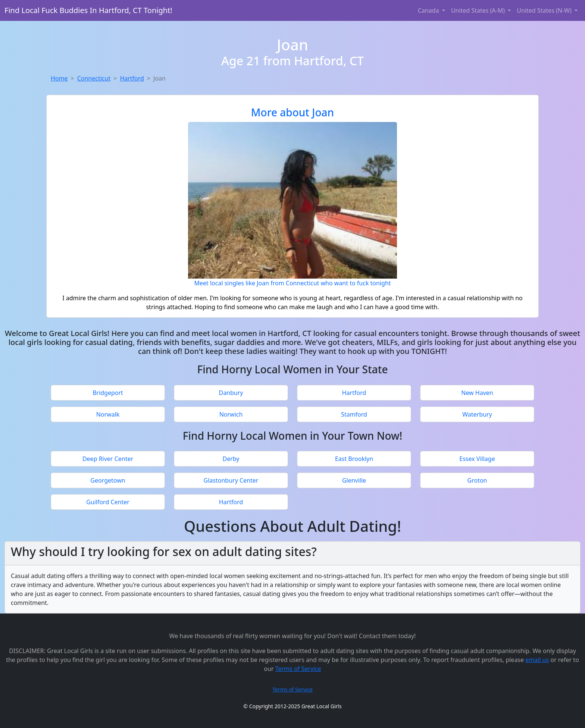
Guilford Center (108, 502)
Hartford (132, 78)
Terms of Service (298, 669)
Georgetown (108, 480)
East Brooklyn (354, 459)
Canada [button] (429, 10)
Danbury (231, 393)
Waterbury (477, 414)
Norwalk (108, 414)
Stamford (354, 414)
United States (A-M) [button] (479, 10)
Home (59, 78)
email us (537, 660)
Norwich (231, 414)
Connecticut (94, 78)
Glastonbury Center (231, 480)
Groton (477, 480)
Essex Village (477, 459)
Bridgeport (108, 393)
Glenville (354, 480)
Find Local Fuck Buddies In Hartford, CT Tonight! (88, 10)
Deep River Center (108, 459)
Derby (231, 459)
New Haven (477, 393)
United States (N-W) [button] (545, 10)
